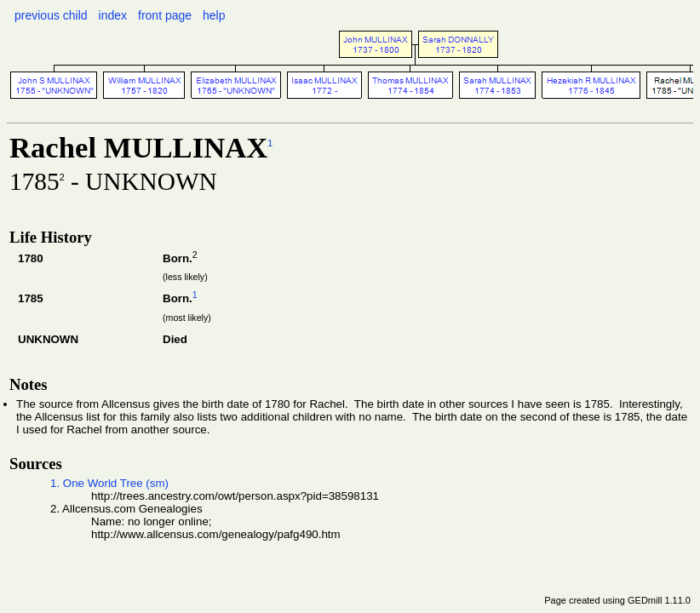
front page (165, 15)
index (113, 15)
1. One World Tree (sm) (109, 483)
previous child (51, 15)
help (214, 15)
